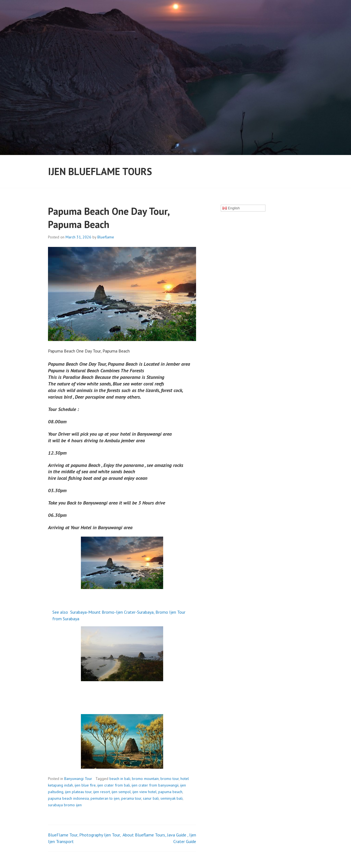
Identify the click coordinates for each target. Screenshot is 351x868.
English (231, 208)
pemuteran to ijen (105, 798)
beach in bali (120, 779)
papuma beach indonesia (68, 798)
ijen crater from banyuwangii (155, 785)
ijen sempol (121, 792)
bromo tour (170, 779)
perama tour (131, 798)
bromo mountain (145, 779)
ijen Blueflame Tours (100, 171)
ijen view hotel (145, 792)
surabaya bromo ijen (65, 805)
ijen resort (102, 792)
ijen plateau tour (78, 792)
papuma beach (170, 792)
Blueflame (106, 237)
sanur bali (151, 798)
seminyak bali (172, 798)
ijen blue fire (85, 785)
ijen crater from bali (114, 785)
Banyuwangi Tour (78, 779)
